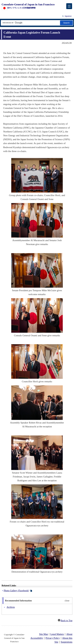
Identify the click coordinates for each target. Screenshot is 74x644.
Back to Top (67, 621)
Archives (11, 607)
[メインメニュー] (69, 6)
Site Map (44, 634)
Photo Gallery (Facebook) (16, 591)
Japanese (68, 16)
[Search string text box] (30, 23)
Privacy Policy (53, 638)
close (67, 601)
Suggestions (67, 642)
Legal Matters (57, 634)
